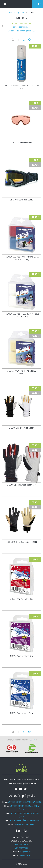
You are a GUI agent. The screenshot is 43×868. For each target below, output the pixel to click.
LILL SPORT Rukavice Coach (22, 428)
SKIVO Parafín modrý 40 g (21, 713)
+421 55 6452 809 (21, 844)
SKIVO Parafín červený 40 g (21, 599)
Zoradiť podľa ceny (20, 27)
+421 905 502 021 (21, 848)
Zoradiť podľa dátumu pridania (20, 31)
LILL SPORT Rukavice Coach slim (22, 485)
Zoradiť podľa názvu (20, 23)
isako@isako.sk (25, 852)
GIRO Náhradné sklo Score (21, 200)
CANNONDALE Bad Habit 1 (24, 825)
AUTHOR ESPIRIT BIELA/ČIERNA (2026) (24, 802)
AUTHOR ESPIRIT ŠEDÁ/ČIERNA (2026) (24, 820)
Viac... (33, 740)
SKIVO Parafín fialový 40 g (22, 656)
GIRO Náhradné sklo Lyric (21, 143)
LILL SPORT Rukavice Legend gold (22, 542)
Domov (12, 13)
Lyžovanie (21, 13)
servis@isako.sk (24, 855)
